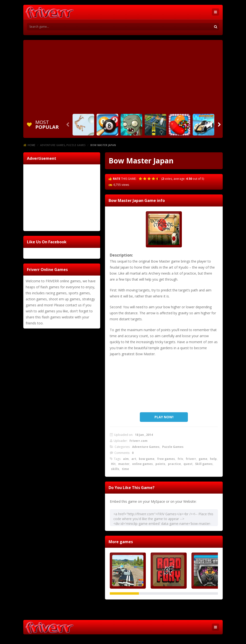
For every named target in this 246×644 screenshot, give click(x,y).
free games (166, 459)
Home (31, 145)
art (134, 459)
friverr (191, 459)
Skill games (204, 464)
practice (174, 464)
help (213, 459)
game (203, 459)
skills (115, 469)
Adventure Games (52, 145)
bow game (147, 459)
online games (142, 464)
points (160, 464)
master (124, 464)
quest (188, 464)
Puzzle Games (76, 145)
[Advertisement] (123, 76)
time (125, 469)
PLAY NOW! (164, 417)
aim (126, 459)
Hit (113, 464)
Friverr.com (138, 441)
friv (180, 459)
